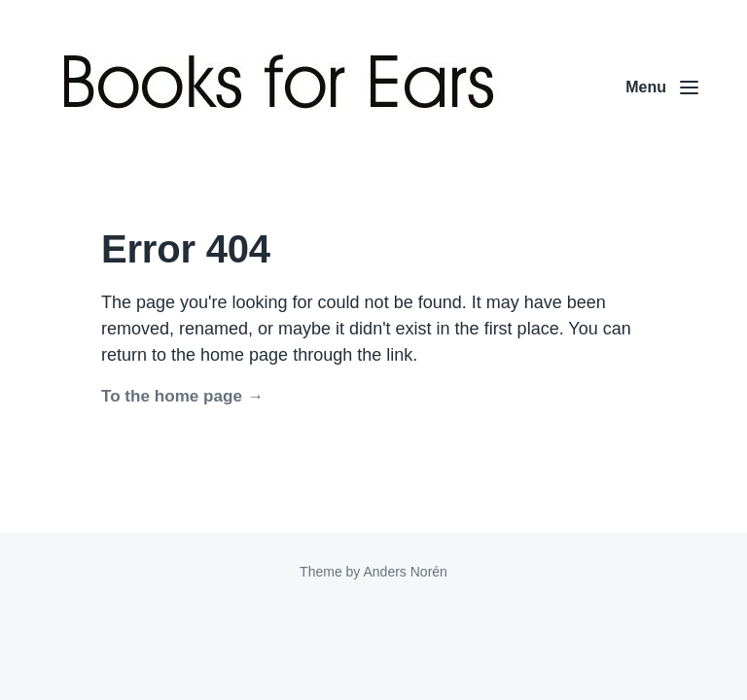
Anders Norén (405, 572)
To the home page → (182, 396)
